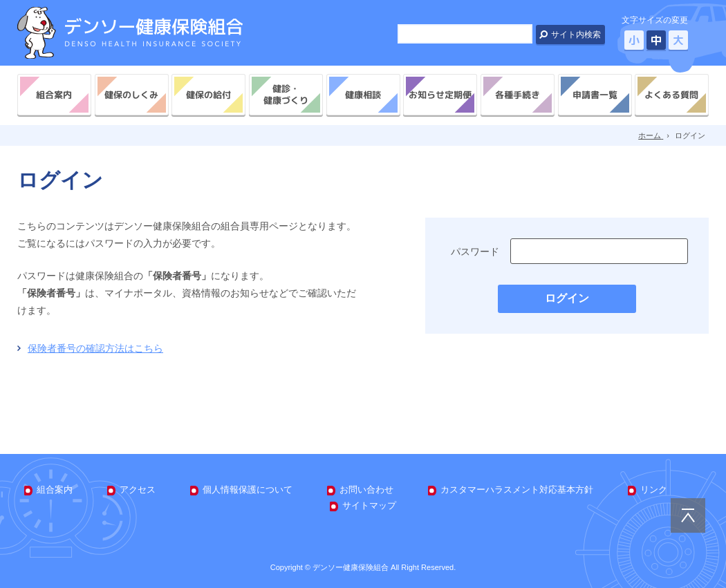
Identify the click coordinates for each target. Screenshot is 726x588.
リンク (654, 490)
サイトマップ (369, 505)
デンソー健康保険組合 (130, 33)
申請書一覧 (594, 95)
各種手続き (518, 95)
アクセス (138, 490)
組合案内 (54, 95)
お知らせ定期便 (440, 95)
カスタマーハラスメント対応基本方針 (517, 490)
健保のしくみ (131, 95)
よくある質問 (672, 95)
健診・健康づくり (286, 94)
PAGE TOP (688, 515)
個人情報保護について (248, 490)
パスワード (475, 252)
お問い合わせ (366, 490)
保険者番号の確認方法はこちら (95, 348)
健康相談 (363, 95)
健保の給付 (208, 95)
